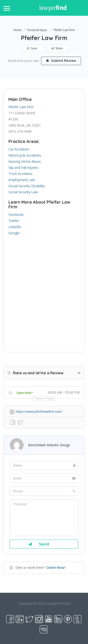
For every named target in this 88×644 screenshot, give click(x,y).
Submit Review (61, 61)
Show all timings (45, 398)
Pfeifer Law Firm (21, 107)
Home (17, 30)
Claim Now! (56, 567)
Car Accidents (19, 149)
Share (57, 48)
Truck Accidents (20, 174)
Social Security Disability (27, 186)
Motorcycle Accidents (25, 155)
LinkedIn (15, 227)
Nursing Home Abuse (25, 161)
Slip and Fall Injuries (23, 168)
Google (14, 233)
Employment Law (22, 180)
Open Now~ (25, 393)
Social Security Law (23, 192)
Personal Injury (37, 30)
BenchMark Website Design (49, 445)
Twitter (14, 221)
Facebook (16, 215)
